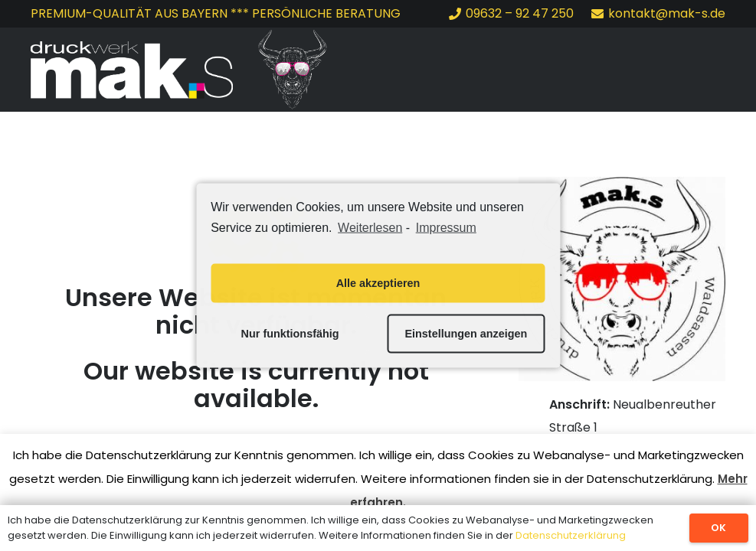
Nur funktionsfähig (290, 334)
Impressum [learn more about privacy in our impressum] (446, 228)
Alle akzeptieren (378, 283)
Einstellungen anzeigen (466, 334)
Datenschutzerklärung (571, 535)
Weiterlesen (370, 228)
